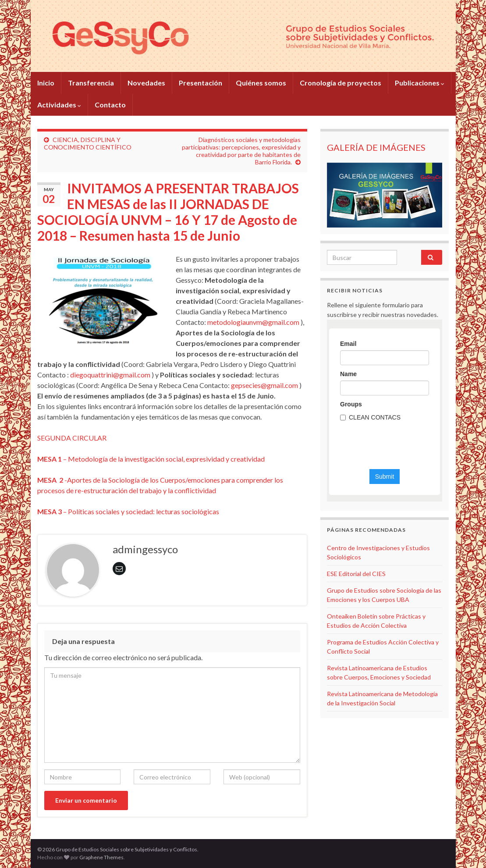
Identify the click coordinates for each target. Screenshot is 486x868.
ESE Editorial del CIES (356, 574)
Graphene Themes (101, 857)
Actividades (59, 105)
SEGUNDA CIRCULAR (72, 438)
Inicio (46, 83)
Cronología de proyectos (341, 83)
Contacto (110, 105)
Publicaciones (420, 83)
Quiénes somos (261, 83)
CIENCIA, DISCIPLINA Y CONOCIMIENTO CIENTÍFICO (88, 143)
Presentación (200, 83)
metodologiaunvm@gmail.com (253, 322)
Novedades (146, 83)
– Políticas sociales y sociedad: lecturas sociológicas (128, 511)
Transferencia (91, 83)
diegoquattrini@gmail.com (110, 375)
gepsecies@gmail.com (264, 385)
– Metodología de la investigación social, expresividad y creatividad (151, 459)
